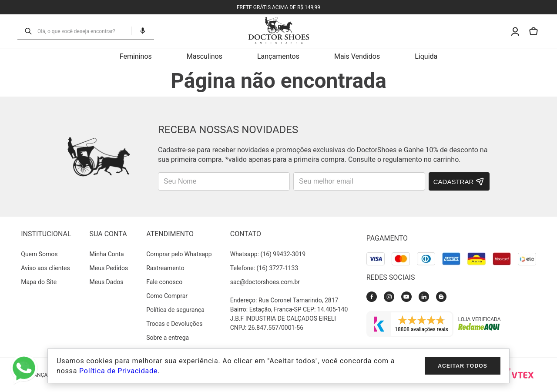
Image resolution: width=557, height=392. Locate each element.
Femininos (136, 56)
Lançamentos (278, 56)
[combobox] (82, 31)
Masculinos (205, 56)
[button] (139, 31)
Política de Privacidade (118, 371)
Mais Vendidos (357, 56)
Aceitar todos (463, 366)
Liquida (426, 56)
